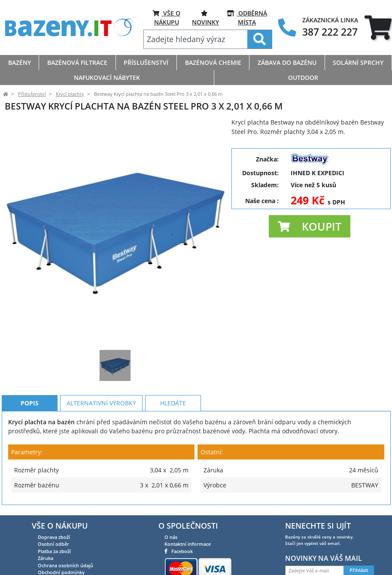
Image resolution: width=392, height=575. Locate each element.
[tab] (378, 28)
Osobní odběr (53, 544)
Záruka (46, 558)
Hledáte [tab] (173, 403)
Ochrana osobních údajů (65, 565)
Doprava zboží (54, 537)
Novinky (205, 17)
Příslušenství (32, 94)
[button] (310, 226)
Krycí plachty (70, 94)
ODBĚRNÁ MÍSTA (247, 17)
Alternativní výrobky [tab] (101, 403)
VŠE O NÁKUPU (166, 17)
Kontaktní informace (188, 544)
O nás (171, 537)
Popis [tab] (30, 403)
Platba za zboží (54, 551)
